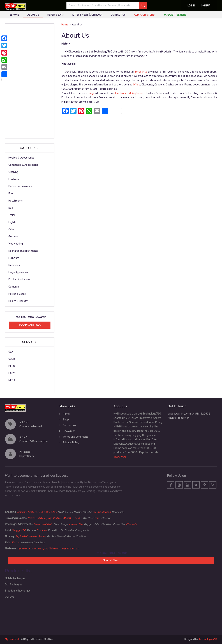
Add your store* (145, 15)
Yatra (97, 518)
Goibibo (32, 518)
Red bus (58, 518)
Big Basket (21, 536)
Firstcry (16, 543)
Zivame (97, 512)
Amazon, (22, 512)
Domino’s (42, 530)
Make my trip (45, 518)
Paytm (41, 512)
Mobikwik (47, 524)
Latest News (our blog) (87, 15)
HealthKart (73, 549)
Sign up (206, 6)
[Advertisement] (30, 81)
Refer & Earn (56, 15)
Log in (191, 6)
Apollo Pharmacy (27, 549)
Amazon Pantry (37, 536)
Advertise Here (175, 15)
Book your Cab (30, 325)
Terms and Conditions (75, 437)
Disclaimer (69, 431)
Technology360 (208, 639)
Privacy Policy (71, 443)
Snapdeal (51, 512)
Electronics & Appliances (130, 93)
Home (14, 15)
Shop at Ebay (111, 560)
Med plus (43, 549)
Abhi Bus (68, 518)
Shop (66, 420)
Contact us (118, 15)
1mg (63, 549)
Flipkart (32, 512)
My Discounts (13, 639)
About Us (33, 15)
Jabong (106, 512)
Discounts (141, 72)
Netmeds (54, 549)
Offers (137, 85)
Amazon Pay (76, 524)
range (91, 93)
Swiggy (16, 530)
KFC (23, 530)
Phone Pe (132, 524)
